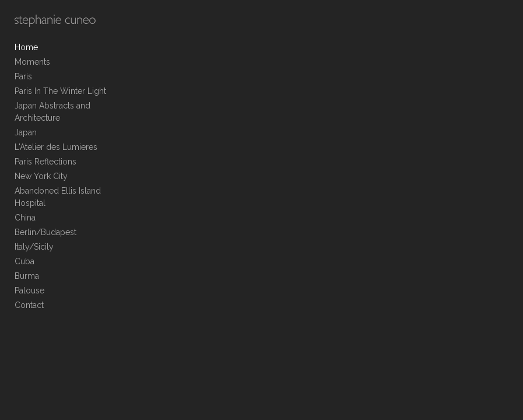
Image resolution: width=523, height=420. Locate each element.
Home (26, 47)
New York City (41, 176)
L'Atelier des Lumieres (56, 147)
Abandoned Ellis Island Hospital (58, 197)
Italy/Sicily (34, 247)
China (25, 218)
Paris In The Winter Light (60, 91)
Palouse (29, 290)
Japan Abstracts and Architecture (52, 112)
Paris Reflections (45, 162)
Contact (29, 305)
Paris (23, 76)
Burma (27, 276)
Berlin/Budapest (45, 232)
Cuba (24, 261)
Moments (32, 62)
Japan (26, 132)
